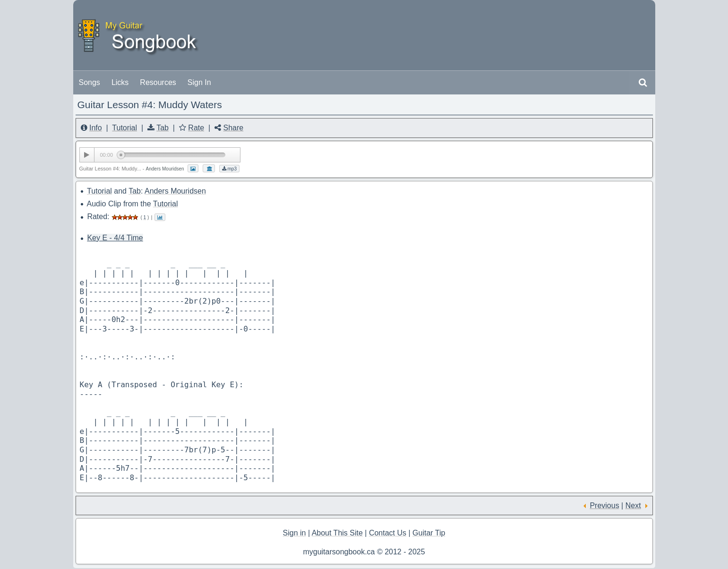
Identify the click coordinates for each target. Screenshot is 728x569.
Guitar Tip (429, 533)
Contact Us (388, 533)
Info (96, 128)
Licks (120, 82)
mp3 (229, 169)
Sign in (295, 533)
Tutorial (124, 128)
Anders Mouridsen (175, 191)
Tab (163, 128)
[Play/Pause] (87, 155)
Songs (90, 82)
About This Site (337, 533)
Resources (158, 82)
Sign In (199, 82)
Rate (196, 128)
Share (234, 128)
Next (633, 505)
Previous (604, 505)
